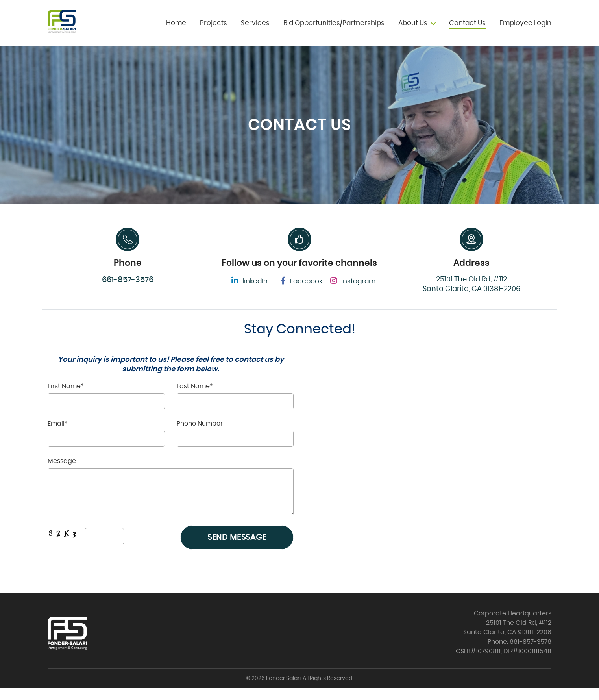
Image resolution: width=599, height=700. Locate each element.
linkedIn (250, 293)
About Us (413, 29)
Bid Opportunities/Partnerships (334, 29)
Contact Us (467, 29)
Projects (214, 29)
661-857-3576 (128, 292)
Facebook (301, 293)
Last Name (235, 407)
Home (176, 29)
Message (171, 498)
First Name (106, 407)
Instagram (353, 293)
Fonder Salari (283, 690)
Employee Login (525, 29)
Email (106, 445)
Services (255, 29)
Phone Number (235, 445)
